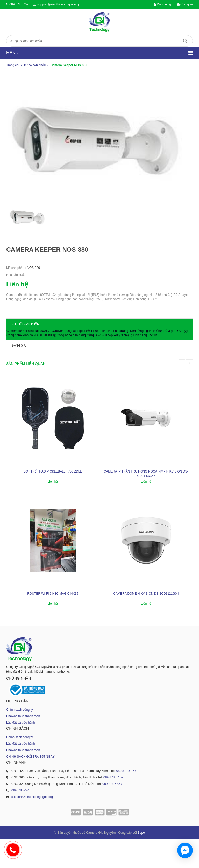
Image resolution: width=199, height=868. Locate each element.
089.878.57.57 (126, 800)
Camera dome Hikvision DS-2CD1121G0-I (146, 622)
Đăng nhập (163, 4)
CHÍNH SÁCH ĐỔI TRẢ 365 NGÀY (30, 785)
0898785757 (20, 819)
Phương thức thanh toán (23, 745)
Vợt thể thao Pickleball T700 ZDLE (53, 500)
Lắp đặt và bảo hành (20, 751)
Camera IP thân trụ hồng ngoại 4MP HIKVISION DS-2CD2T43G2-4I (146, 503)
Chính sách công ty (20, 739)
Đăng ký (185, 4)
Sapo (141, 862)
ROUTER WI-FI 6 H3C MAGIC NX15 (53, 622)
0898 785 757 (19, 4)
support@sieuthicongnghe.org (58, 4)
